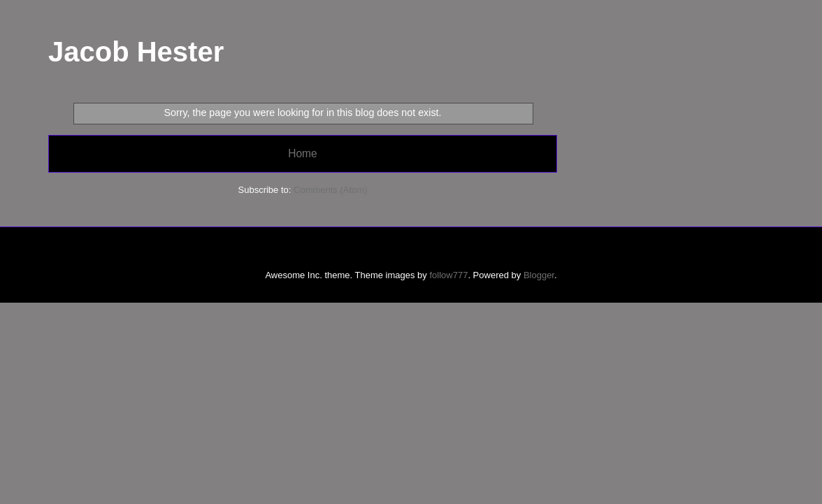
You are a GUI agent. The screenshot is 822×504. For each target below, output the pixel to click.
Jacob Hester (136, 52)
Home (303, 153)
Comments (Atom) (330, 190)
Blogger (539, 275)
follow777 (448, 275)
